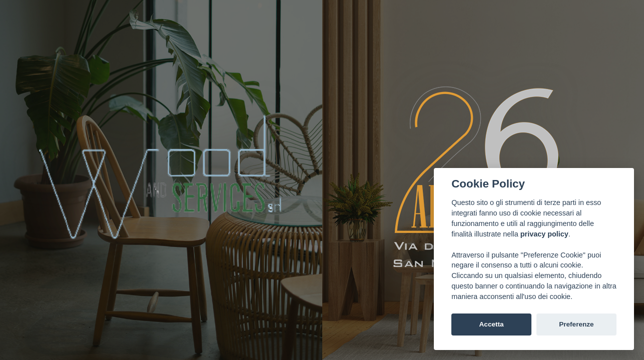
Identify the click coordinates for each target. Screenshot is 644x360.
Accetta (492, 324)
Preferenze (576, 324)
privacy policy (544, 234)
